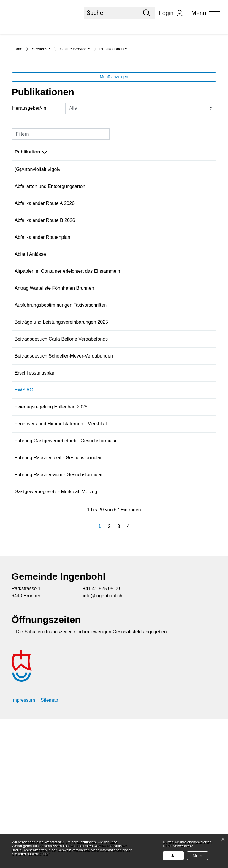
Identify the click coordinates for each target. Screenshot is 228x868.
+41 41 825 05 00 (101, 738)
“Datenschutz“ (38, 854)
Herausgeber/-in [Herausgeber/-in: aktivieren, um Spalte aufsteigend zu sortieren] (123, 216)
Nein (198, 856)
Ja (173, 856)
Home (17, 113)
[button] (41, 114)
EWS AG (24, 506)
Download (201, 234)
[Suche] (111, 13)
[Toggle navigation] (204, 13)
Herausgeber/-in (29, 172)
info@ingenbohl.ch (103, 745)
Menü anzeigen (114, 141)
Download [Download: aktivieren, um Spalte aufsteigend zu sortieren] (195, 216)
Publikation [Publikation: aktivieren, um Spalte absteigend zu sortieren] (27, 216)
